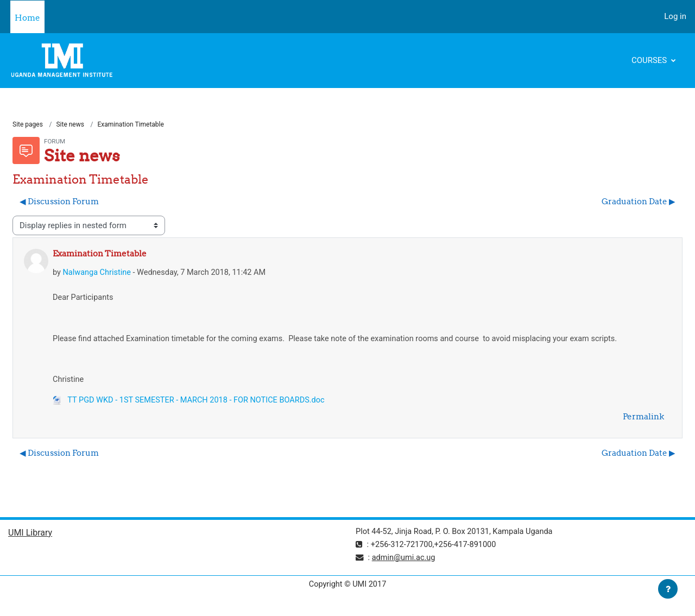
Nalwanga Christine (98, 273)
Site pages (28, 125)
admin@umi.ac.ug (405, 561)
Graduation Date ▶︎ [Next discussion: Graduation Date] (639, 201)
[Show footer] (668, 589)
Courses (650, 60)
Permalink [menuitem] (643, 420)
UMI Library (30, 536)
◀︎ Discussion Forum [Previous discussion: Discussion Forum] (59, 201)
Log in (675, 16)
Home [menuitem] (27, 18)
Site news (71, 125)
